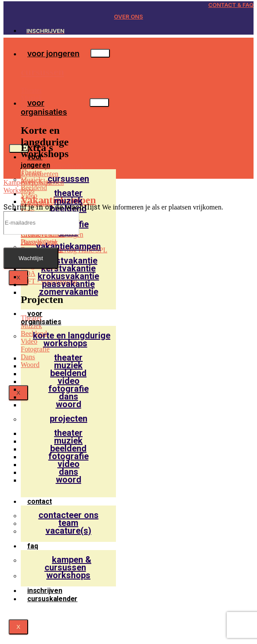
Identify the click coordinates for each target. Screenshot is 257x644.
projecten (69, 419)
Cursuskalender (52, 599)
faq (32, 546)
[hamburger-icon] (100, 53)
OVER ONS (129, 16)
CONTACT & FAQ (231, 5)
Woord (69, 404)
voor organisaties (44, 107)
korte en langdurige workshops (72, 339)
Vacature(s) (68, 531)
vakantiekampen (68, 246)
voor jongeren (53, 53)
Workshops (68, 575)
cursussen (68, 179)
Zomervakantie (69, 292)
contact (40, 501)
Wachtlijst (31, 258)
